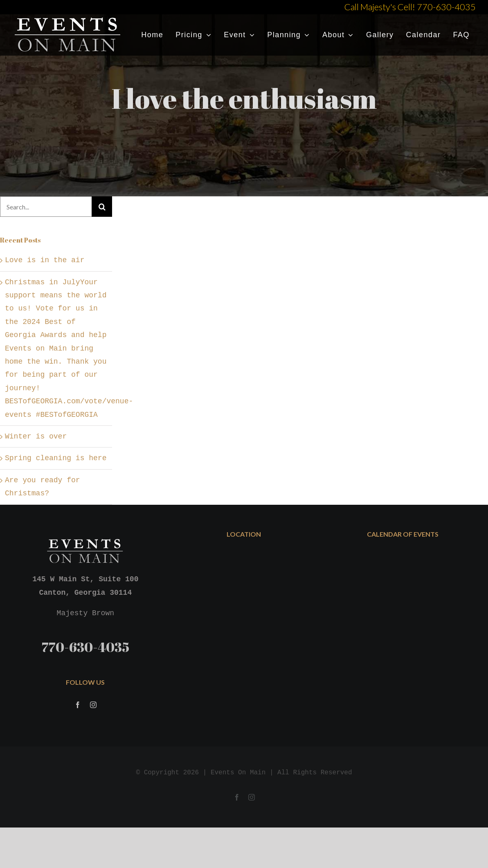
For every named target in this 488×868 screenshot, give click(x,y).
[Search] (102, 207)
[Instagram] (93, 706)
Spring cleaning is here (56, 458)
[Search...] (46, 207)
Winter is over (36, 436)
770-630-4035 (85, 647)
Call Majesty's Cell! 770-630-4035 (410, 7)
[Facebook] (78, 706)
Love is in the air (45, 260)
